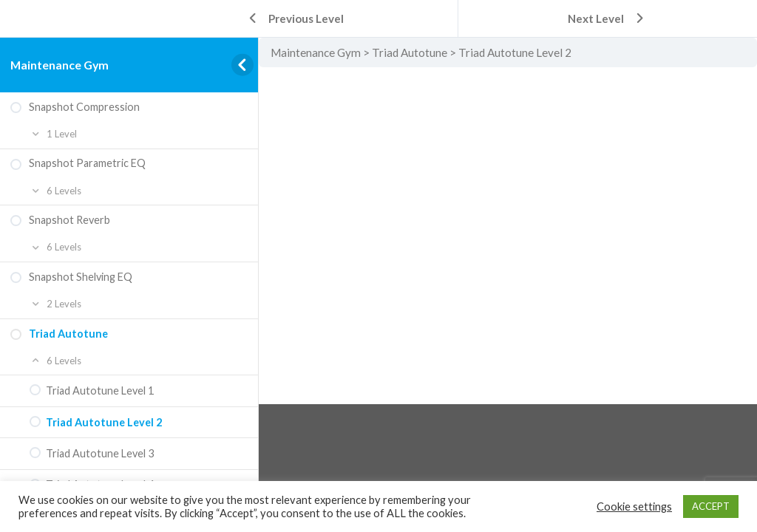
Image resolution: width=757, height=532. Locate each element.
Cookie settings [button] (634, 507)
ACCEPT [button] (711, 506)
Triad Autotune (410, 52)
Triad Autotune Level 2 (515, 52)
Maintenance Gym (60, 65)
